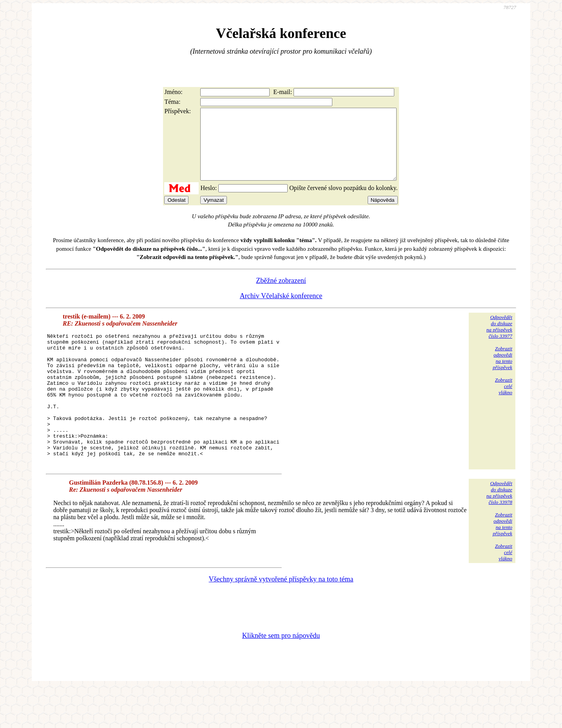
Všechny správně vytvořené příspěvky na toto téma (281, 619)
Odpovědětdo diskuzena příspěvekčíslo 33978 (499, 533)
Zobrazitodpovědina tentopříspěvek (502, 372)
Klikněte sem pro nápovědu (281, 675)
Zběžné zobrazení (281, 295)
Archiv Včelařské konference (281, 310)
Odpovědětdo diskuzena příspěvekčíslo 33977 (499, 341)
